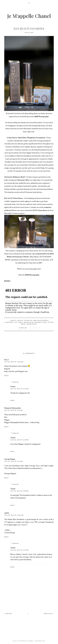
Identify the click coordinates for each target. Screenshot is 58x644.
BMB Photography (42, 116)
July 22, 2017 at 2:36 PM (19, 550)
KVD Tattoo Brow (40, 210)
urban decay (32, 324)
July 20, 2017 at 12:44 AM (14, 362)
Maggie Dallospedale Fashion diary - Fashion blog (22, 422)
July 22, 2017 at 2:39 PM (19, 389)
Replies (16, 382)
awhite (7, 513)
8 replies (23, 328)
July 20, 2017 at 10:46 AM (14, 515)
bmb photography (41, 320)
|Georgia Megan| (10, 473)
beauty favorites (25, 320)
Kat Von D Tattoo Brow (14, 198)
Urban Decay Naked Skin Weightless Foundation (26, 138)
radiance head (41, 322)
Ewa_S (6, 360)
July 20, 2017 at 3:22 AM (13, 410)
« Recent (8, 614)
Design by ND (40, 641)
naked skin (29, 322)
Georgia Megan (10, 459)
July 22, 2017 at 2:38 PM (19, 491)
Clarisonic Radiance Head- (15, 177)
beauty (14, 320)
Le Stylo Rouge (10, 533)
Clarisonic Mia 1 (23, 180)
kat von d (19, 322)
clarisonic (9, 322)
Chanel (13, 386)
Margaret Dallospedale (12, 408)
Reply (6, 376)
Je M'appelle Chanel (29, 16)
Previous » (49, 614)
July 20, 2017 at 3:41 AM (13, 461)
